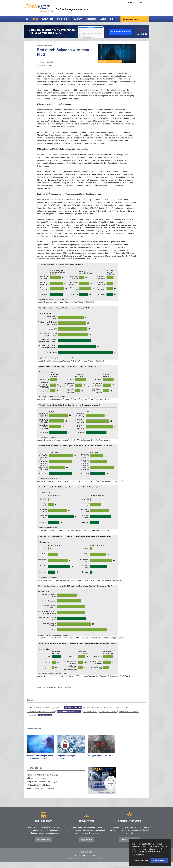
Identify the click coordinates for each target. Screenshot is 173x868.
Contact (141, 2)
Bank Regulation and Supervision (117, 711)
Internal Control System (108, 715)
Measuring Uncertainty (36, 782)
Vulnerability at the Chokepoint (39, 788)
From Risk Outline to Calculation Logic (42, 778)
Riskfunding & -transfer (73, 711)
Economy (87, 711)
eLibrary (78, 19)
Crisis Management (90, 715)
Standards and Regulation (129, 715)
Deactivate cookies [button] (141, 861)
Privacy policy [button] (138, 855)
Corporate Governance (43, 711)
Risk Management (45, 719)
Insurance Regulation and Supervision (41, 715)
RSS (147, 2)
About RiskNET (107, 19)
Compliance (58, 711)
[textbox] (135, 19)
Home (27, 19)
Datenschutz (79, 859)
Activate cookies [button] (159, 861)
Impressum (88, 859)
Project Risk (32, 719)
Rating (30, 711)
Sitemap (96, 859)
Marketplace (63, 19)
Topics (35, 19)
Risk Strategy (98, 711)
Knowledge (48, 19)
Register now (86, 843)
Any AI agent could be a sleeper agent (42, 785)
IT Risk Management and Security (69, 715)
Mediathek (91, 19)
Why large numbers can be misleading (42, 792)
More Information (43, 843)
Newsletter (132, 2)
